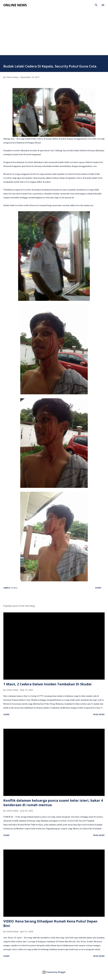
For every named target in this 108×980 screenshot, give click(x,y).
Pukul (14, 588)
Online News (15, 5)
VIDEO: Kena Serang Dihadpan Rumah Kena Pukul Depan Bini (50, 923)
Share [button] (98, 588)
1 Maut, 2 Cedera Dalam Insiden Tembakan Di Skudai (47, 684)
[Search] (96, 5)
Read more (99, 714)
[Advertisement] (54, 34)
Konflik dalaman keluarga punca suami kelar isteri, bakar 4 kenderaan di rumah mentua (53, 803)
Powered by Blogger (54, 972)
